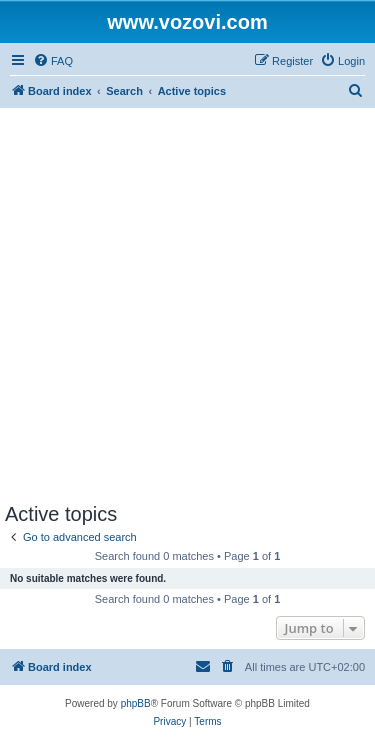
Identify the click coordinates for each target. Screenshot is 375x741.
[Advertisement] (187, 305)
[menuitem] (53, 61)
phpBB (136, 703)
